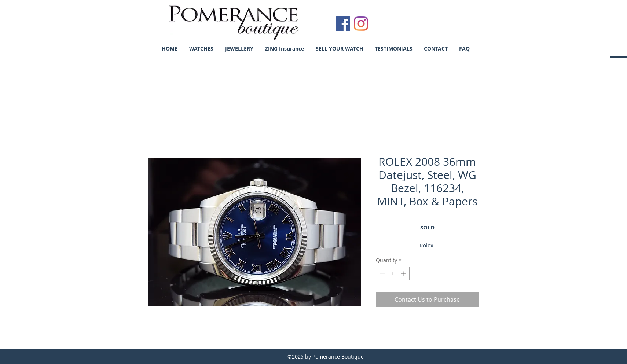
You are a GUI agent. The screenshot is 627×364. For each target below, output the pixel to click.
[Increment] (404, 274)
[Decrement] (382, 274)
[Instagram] (361, 24)
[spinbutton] (393, 274)
